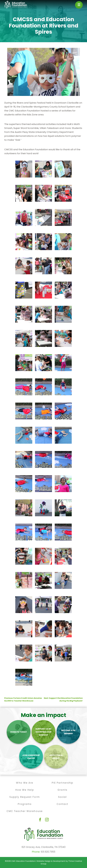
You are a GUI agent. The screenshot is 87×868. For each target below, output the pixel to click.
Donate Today (19, 732)
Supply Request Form (25, 797)
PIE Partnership (62, 783)
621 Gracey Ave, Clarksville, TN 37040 (43, 847)
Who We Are (25, 783)
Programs (25, 804)
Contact (62, 804)
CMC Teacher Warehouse (25, 811)
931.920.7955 (48, 852)
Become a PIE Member (68, 732)
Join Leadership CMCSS (31, 757)
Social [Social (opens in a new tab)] (62, 797)
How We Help (25, 790)
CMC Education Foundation (23, 861)
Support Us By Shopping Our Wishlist (44, 732)
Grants (62, 790)
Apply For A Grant (56, 757)
